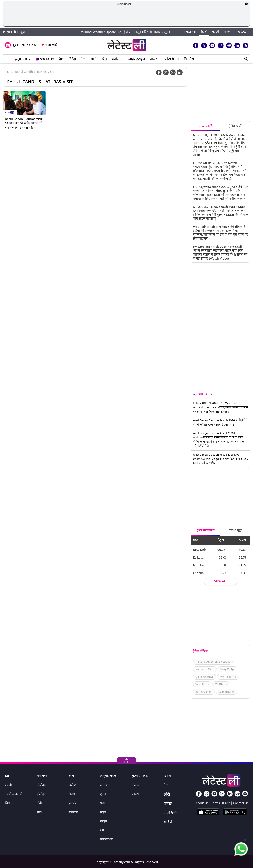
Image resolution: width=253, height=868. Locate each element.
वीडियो (168, 822)
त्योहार (104, 822)
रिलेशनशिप (106, 839)
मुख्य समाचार (140, 776)
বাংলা (228, 32)
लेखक (135, 785)
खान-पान (105, 785)
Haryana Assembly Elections (213, 662)
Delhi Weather (204, 677)
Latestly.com (121, 862)
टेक (83, 59)
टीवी (39, 803)
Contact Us (241, 803)
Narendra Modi (205, 669)
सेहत (103, 812)
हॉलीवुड (41, 794)
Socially (45, 59)
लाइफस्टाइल (137, 59)
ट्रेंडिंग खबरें (235, 126)
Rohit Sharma (228, 677)
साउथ (40, 812)
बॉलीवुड (41, 785)
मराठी (216, 32)
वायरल (155, 59)
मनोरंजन (118, 59)
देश (61, 59)
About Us (202, 803)
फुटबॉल (73, 803)
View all (220, 582)
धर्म (102, 830)
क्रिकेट (72, 785)
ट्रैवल (103, 794)
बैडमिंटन (73, 812)
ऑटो (94, 59)
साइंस (135, 794)
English (190, 32)
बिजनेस (189, 59)
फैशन (103, 803)
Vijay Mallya (228, 669)
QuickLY (23, 59)
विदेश (72, 59)
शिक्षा (8, 803)
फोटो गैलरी (172, 59)
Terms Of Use (221, 803)
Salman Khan (227, 692)
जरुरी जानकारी (14, 794)
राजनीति (10, 112)
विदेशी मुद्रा (235, 531)
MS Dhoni (221, 684)
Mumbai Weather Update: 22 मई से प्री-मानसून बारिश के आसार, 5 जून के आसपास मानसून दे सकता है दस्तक (152, 32)
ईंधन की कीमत (206, 531)
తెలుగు (241, 32)
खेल (104, 59)
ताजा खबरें (51, 45)
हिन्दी (204, 32)
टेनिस (72, 794)
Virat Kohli (202, 684)
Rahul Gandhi (204, 692)
